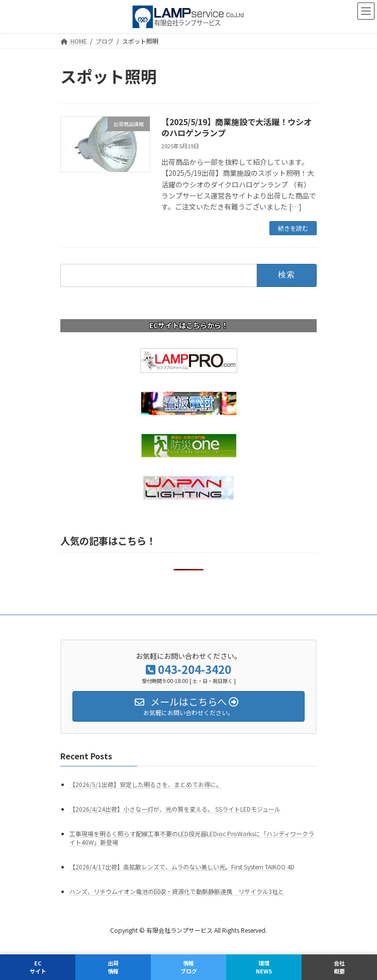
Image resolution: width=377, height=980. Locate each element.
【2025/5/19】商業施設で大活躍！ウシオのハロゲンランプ (237, 127)
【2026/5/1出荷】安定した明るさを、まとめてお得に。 (146, 784)
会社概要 (339, 967)
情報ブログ (189, 967)
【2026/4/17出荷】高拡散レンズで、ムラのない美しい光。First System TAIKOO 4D (182, 867)
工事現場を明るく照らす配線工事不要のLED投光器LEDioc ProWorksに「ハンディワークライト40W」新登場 (192, 838)
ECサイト (38, 967)
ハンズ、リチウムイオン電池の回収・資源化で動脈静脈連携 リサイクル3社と (177, 891)
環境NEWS (264, 967)
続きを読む (293, 228)
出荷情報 (113, 967)
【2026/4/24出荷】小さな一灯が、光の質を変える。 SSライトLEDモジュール (175, 809)
